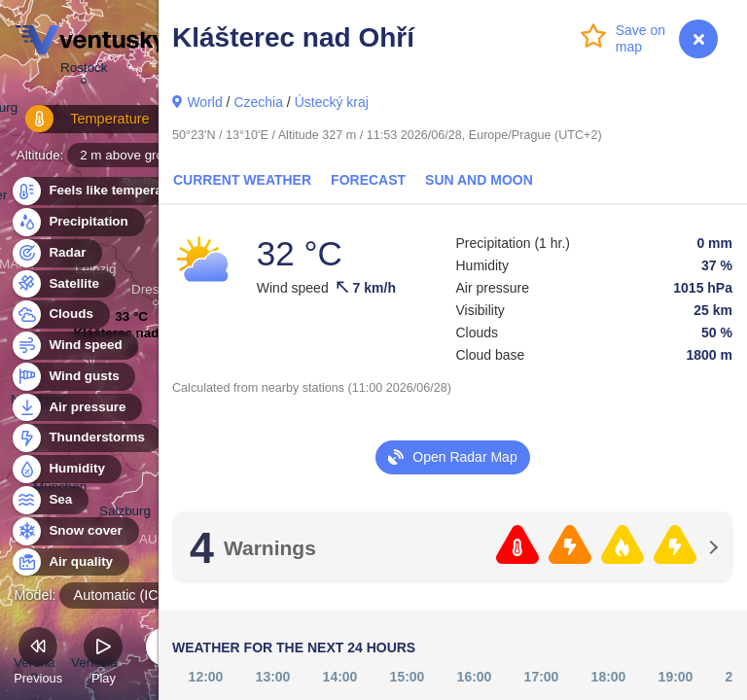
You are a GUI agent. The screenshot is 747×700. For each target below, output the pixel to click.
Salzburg (125, 514)
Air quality (70, 562)
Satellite (63, 284)
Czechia (258, 102)
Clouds (60, 315)
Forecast (368, 180)
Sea (49, 500)
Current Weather (242, 180)
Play (103, 659)
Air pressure (76, 408)
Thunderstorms (86, 438)
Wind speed (74, 346)
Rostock (84, 70)
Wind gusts (73, 377)
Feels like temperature (107, 191)
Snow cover (74, 531)
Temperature (77, 126)
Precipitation (77, 222)
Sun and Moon (479, 180)
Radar (56, 253)
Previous (38, 659)
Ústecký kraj (332, 102)
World (204, 102)
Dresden (156, 292)
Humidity (66, 469)
